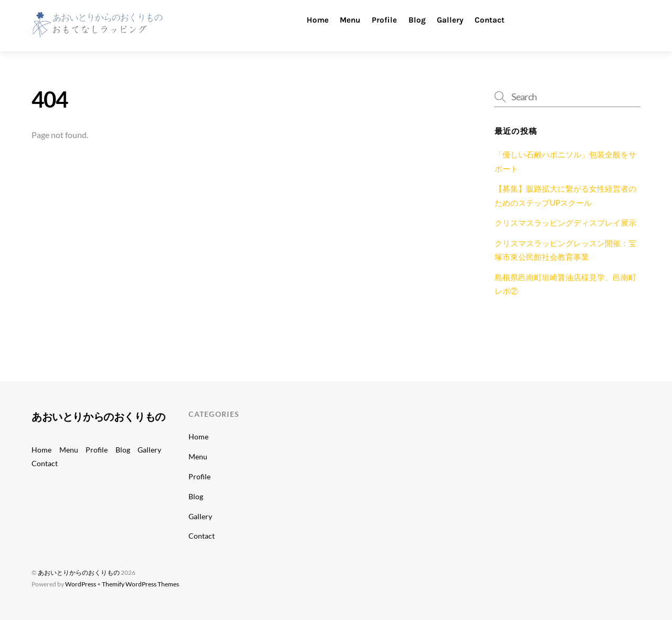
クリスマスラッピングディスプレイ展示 (565, 223)
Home (318, 20)
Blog (417, 20)
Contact (490, 20)
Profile (384, 20)
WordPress (81, 584)
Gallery (450, 20)
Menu (350, 20)
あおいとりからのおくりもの (79, 572)
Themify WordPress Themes (140, 584)
